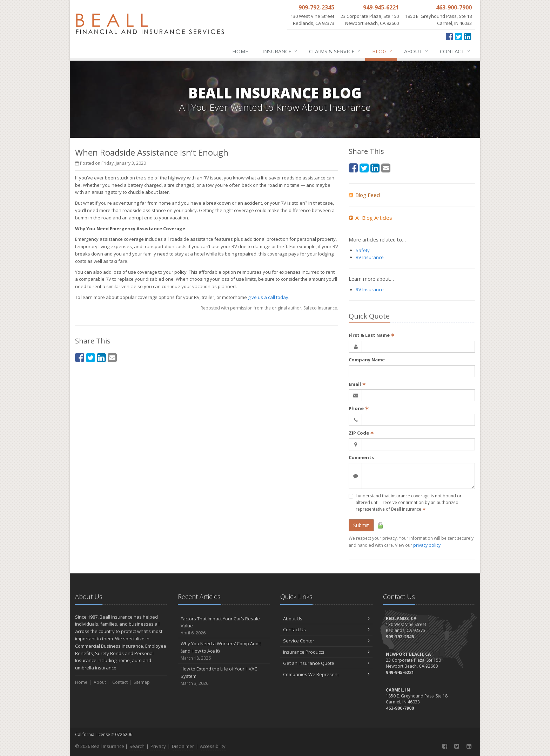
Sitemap (142, 682)
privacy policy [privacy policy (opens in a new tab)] (427, 545)
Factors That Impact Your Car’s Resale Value (224, 626)
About (416, 51)
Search (137, 746)
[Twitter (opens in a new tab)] (459, 36)
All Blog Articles (370, 218)
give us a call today (268, 297)
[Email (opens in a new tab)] (112, 357)
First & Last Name (372, 335)
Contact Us (326, 629)
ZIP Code (361, 433)
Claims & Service (335, 51)
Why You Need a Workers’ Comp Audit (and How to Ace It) (224, 651)
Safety (363, 250)
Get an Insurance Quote (326, 663)
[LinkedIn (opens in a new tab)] (468, 36)
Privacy (158, 746)
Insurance (280, 51)
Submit (361, 525)
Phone (359, 408)
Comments (361, 457)
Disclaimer (183, 746)
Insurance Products (326, 652)
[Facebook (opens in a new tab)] (450, 36)
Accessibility (213, 746)
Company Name (367, 360)
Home (240, 51)
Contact (455, 51)
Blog (383, 51)
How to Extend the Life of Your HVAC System (224, 676)
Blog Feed (364, 195)
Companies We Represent (326, 674)
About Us (326, 619)
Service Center (326, 641)
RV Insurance (370, 257)
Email (357, 384)
